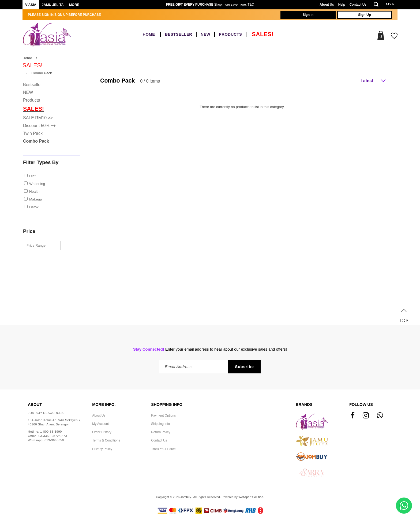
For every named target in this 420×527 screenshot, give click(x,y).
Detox (34, 207)
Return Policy (161, 432)
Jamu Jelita (53, 5)
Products (230, 34)
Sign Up (365, 15)
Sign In (308, 15)
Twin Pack (33, 133)
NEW (205, 34)
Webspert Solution (251, 497)
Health (34, 192)
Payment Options (163, 415)
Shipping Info (160, 424)
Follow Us (361, 404)
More (74, 5)
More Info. (104, 404)
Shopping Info (167, 404)
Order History (102, 432)
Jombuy (186, 497)
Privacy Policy (102, 449)
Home (149, 34)
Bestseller (178, 34)
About (35, 404)
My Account (100, 424)
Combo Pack (42, 73)
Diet (32, 176)
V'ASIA (31, 5)
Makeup (35, 199)
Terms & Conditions (106, 440)
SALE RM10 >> (38, 118)
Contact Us (358, 5)
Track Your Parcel (164, 449)
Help (342, 5)
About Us (327, 5)
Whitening (37, 184)
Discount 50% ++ (39, 126)
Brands (304, 404)
